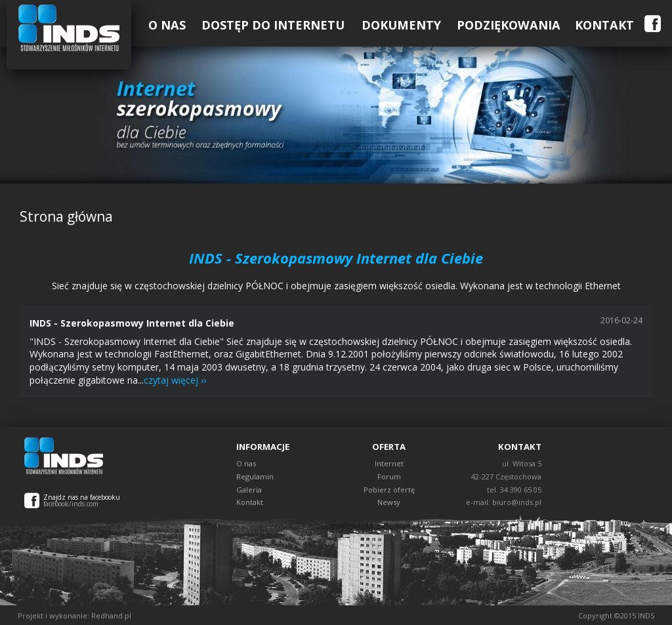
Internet (389, 463)
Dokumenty (401, 25)
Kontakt (604, 25)
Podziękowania (509, 25)
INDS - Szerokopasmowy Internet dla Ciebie (132, 323)
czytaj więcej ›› (175, 380)
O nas (246, 463)
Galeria (249, 490)
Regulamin (255, 476)
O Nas (167, 25)
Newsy (389, 502)
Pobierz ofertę (389, 490)
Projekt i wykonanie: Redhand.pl (74, 615)
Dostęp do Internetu (273, 25)
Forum (389, 476)
